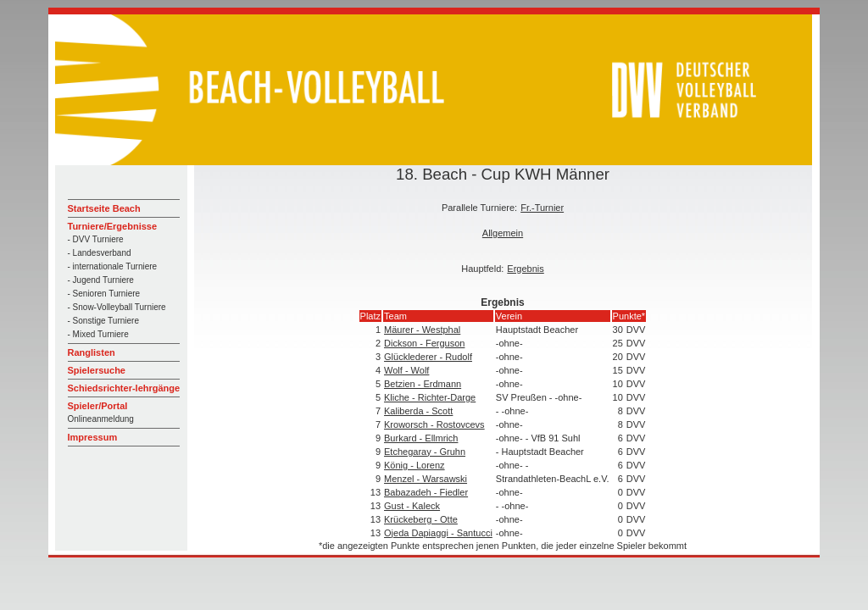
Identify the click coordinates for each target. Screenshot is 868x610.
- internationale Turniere (113, 266)
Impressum (93, 437)
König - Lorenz (415, 465)
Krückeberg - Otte (421, 519)
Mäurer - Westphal (422, 330)
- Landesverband (100, 253)
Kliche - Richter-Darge (430, 397)
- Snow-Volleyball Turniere (117, 307)
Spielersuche (97, 370)
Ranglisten (92, 352)
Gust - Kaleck (412, 506)
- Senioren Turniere (104, 294)
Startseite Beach (104, 208)
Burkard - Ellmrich (421, 438)
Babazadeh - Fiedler (426, 492)
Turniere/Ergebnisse (113, 226)
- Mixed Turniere (98, 334)
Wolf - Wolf (406, 370)
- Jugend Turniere (101, 280)
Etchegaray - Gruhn (425, 452)
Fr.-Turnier (542, 208)
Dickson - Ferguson (424, 343)
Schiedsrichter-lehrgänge (124, 388)
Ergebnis (525, 269)
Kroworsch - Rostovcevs (434, 424)
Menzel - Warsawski (426, 479)
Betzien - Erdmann (423, 384)
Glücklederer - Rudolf (428, 357)
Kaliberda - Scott (418, 411)
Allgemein (503, 233)
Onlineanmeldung (101, 419)
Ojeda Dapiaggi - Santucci (438, 533)
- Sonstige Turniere (104, 321)
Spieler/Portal (98, 406)
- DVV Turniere (96, 239)
